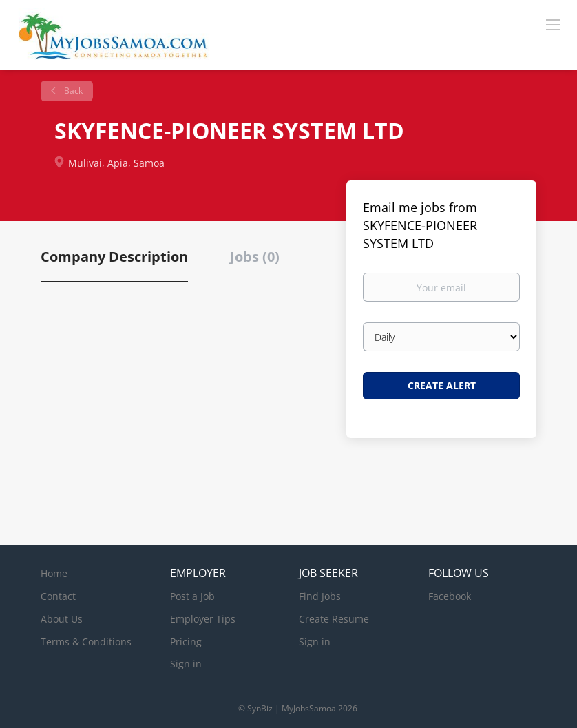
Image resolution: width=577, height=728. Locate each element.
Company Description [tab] (114, 257)
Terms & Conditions (86, 642)
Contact (58, 596)
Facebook (450, 596)
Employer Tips (203, 619)
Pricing (186, 642)
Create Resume (334, 619)
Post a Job (192, 596)
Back (72, 91)
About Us (62, 619)
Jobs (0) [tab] (255, 257)
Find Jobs (320, 596)
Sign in (186, 664)
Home (54, 573)
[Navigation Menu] (553, 24)
